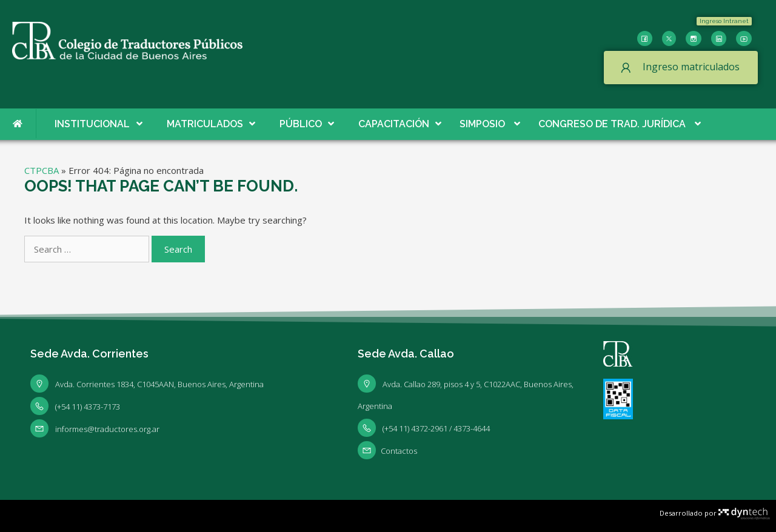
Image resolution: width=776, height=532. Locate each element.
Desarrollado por (715, 513)
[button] (724, 21)
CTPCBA (42, 170)
